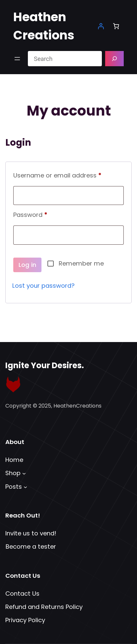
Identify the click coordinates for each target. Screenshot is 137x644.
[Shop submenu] (24, 473)
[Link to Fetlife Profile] (13, 384)
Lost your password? (43, 286)
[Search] (114, 59)
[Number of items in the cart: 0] (116, 26)
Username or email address (68, 174)
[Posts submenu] (25, 487)
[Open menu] (17, 59)
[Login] (101, 26)
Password (43, 214)
